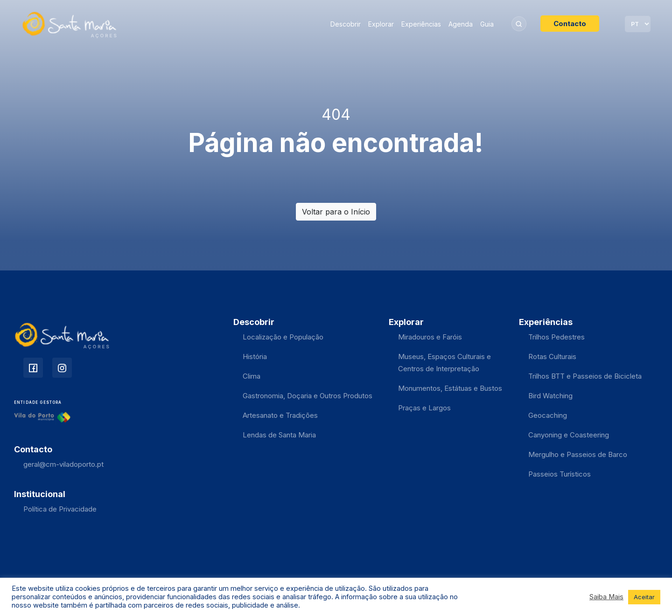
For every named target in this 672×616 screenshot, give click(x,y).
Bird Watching (550, 396)
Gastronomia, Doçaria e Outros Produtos (308, 396)
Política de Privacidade (60, 509)
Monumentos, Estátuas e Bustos (450, 388)
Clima (252, 376)
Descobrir (346, 24)
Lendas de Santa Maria (279, 435)
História (255, 356)
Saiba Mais (606, 597)
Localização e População (283, 337)
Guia (487, 24)
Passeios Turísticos (560, 474)
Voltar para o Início (336, 212)
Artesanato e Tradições (280, 415)
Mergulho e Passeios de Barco (578, 454)
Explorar (381, 24)
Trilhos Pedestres (556, 337)
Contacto (570, 24)
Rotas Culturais (552, 356)
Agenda (461, 24)
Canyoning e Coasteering (569, 435)
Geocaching (548, 415)
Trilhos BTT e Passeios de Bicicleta (585, 376)
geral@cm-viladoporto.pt (63, 464)
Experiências (421, 24)
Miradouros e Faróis (430, 337)
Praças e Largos (424, 408)
